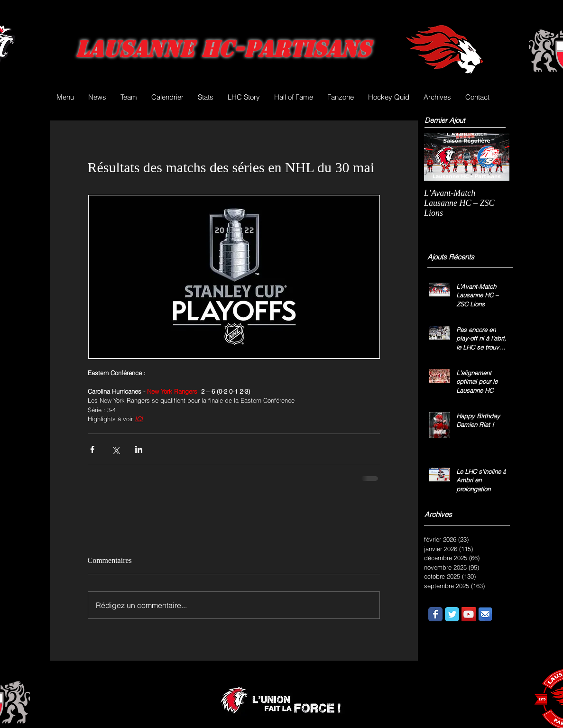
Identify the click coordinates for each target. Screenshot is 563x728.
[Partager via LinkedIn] (139, 449)
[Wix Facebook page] (435, 614)
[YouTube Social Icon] (469, 614)
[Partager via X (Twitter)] (115, 449)
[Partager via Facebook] (92, 449)
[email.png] (485, 614)
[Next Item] (494, 157)
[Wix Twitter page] (452, 614)
